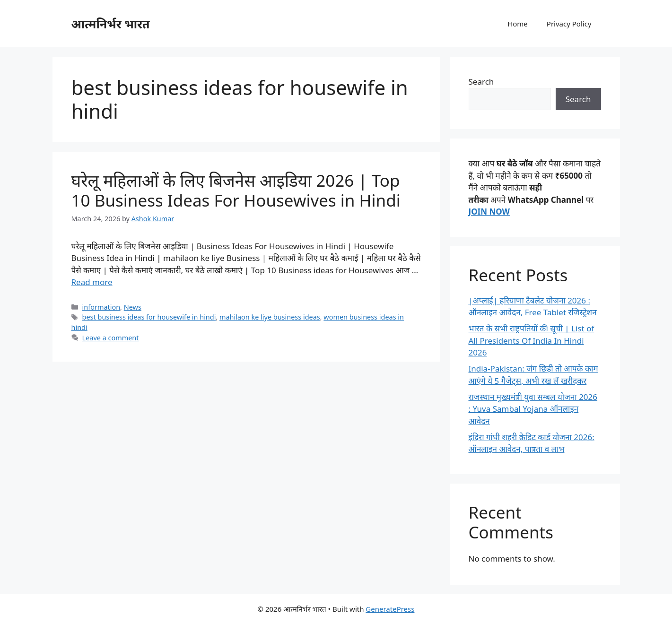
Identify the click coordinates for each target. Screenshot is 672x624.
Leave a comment (111, 338)
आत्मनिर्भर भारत (111, 24)
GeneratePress (390, 609)
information (101, 307)
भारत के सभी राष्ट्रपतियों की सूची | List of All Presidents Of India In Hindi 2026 (532, 340)
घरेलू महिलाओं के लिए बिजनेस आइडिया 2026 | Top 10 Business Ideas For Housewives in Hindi (236, 190)
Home (518, 24)
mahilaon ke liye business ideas (270, 317)
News (133, 307)
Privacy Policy (569, 24)
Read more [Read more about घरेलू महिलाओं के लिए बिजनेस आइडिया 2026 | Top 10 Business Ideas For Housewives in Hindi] (92, 282)
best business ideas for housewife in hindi (149, 317)
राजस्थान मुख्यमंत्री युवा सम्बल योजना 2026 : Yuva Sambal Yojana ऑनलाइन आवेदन (533, 409)
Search (481, 82)
